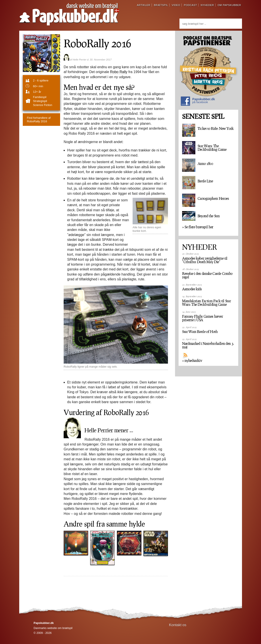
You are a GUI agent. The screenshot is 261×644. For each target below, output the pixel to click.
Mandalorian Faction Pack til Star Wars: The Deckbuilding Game (206, 303)
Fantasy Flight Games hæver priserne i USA (203, 318)
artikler (144, 5)
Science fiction (43, 105)
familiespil (40, 97)
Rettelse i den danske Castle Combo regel (207, 275)
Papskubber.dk (198, 102)
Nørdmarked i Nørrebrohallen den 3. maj (208, 345)
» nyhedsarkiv (192, 361)
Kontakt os (178, 625)
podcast (191, 5)
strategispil (40, 101)
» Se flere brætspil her (198, 227)
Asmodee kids (192, 289)
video (176, 5)
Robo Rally (119, 72)
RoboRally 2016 (39, 119)
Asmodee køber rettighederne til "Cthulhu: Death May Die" (205, 260)
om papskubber (229, 5)
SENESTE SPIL (203, 116)
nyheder (207, 5)
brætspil (161, 5)
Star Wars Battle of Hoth (200, 332)
